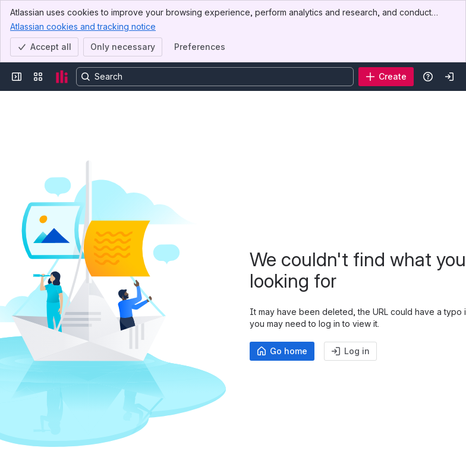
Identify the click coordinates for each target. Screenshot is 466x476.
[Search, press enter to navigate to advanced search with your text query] (215, 77)
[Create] (386, 77)
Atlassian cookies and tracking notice (83, 26)
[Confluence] (62, 77)
